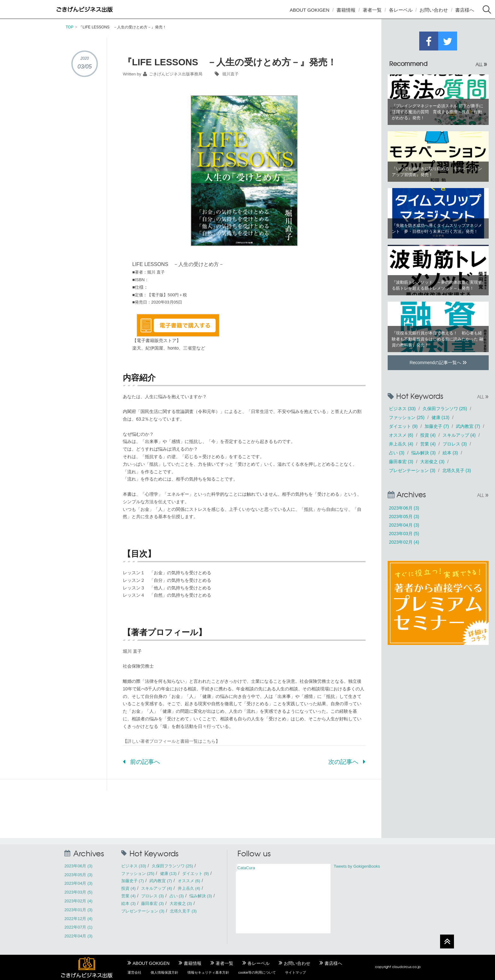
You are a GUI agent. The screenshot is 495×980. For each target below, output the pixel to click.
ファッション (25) (407, 417)
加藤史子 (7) (437, 426)
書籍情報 (346, 10)
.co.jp (416, 967)
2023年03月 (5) (404, 534)
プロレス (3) (455, 444)
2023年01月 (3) (78, 910)
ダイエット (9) (403, 426)
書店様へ (465, 10)
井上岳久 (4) (401, 444)
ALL (481, 64)
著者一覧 (372, 10)
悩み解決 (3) (423, 453)
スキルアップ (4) (459, 435)
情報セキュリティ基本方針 (208, 972)
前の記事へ (141, 762)
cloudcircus (402, 967)
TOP (69, 27)
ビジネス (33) (402, 409)
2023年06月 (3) (404, 508)
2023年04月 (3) (404, 525)
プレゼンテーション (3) (412, 470)
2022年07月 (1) (78, 927)
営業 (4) (428, 444)
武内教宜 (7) (468, 426)
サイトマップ (295, 972)
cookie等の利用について (257, 972)
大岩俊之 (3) (432, 462)
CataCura (246, 868)
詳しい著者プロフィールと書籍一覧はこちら (171, 741)
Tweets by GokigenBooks (357, 866)
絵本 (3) (450, 453)
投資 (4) (428, 435)
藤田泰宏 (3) (401, 462)
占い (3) (397, 453)
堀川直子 (230, 74)
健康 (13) (441, 417)
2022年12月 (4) (78, 919)
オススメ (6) (401, 435)
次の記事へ (347, 762)
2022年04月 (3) (78, 936)
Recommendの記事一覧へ (438, 362)
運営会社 (134, 972)
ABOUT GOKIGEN (310, 10)
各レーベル (401, 10)
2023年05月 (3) (404, 517)
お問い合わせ (434, 10)
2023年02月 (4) (404, 542)
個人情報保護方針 (164, 972)
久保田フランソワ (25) (445, 409)
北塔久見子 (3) (457, 470)
